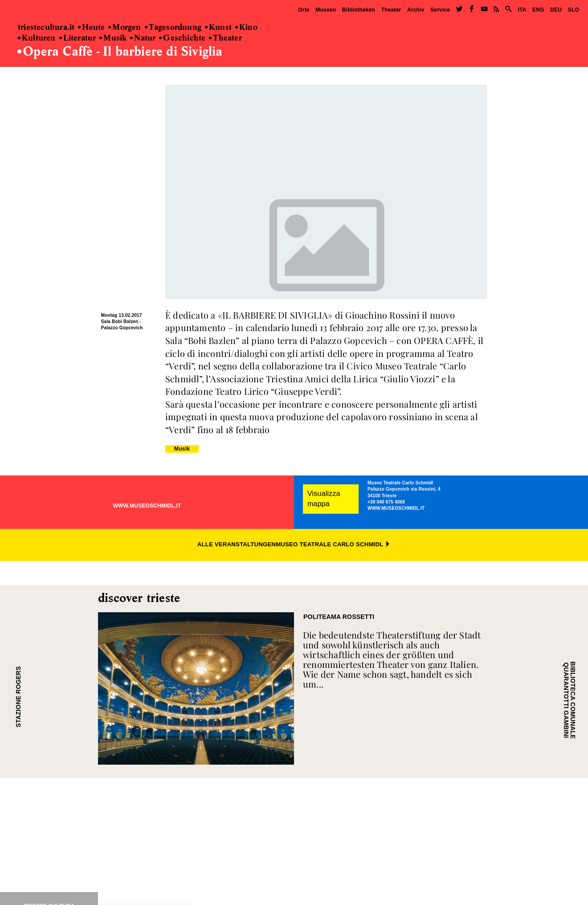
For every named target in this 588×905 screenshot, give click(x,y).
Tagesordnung (173, 28)
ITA (522, 10)
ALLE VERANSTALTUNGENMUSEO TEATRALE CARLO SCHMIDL (294, 544)
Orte (304, 10)
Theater (391, 10)
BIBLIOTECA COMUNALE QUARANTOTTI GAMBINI (569, 700)
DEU (556, 10)
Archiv (416, 10)
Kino (246, 28)
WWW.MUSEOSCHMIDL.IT (147, 506)
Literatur (78, 38)
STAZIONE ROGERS (18, 697)
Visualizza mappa (324, 499)
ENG (538, 10)
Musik (113, 38)
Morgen (125, 28)
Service (440, 10)
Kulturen (37, 38)
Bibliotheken (359, 10)
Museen (326, 10)
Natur (143, 38)
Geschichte (182, 38)
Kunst (218, 28)
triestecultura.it (46, 28)
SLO (574, 10)
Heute (91, 28)
